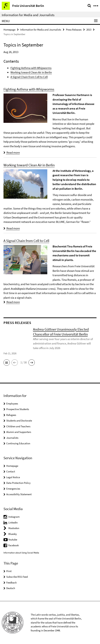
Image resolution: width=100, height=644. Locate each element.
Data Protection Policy (18, 483)
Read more (12, 152)
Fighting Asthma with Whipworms (31, 68)
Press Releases (74, 30)
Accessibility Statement (19, 494)
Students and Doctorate (19, 421)
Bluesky (13, 534)
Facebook (14, 545)
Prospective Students (18, 409)
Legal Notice (13, 477)
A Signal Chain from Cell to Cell (29, 77)
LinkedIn (13, 522)
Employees (12, 404)
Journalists (12, 438)
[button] (7, 363)
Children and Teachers (18, 426)
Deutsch (11, 588)
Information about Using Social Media (21, 553)
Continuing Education (18, 443)
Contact (11, 471)
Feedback (11, 582)
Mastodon (14, 528)
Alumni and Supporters (19, 432)
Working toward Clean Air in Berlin (31, 72)
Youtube (13, 540)
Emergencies (13, 489)
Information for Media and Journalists (28, 15)
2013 (89, 30)
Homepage (9, 30)
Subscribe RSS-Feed (17, 577)
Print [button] (9, 571)
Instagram (14, 517)
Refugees (11, 415)
